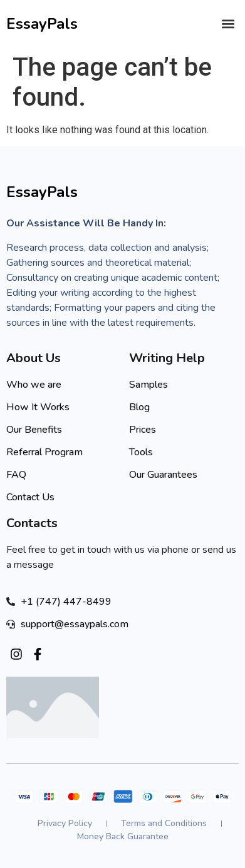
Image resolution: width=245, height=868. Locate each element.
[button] (228, 24)
